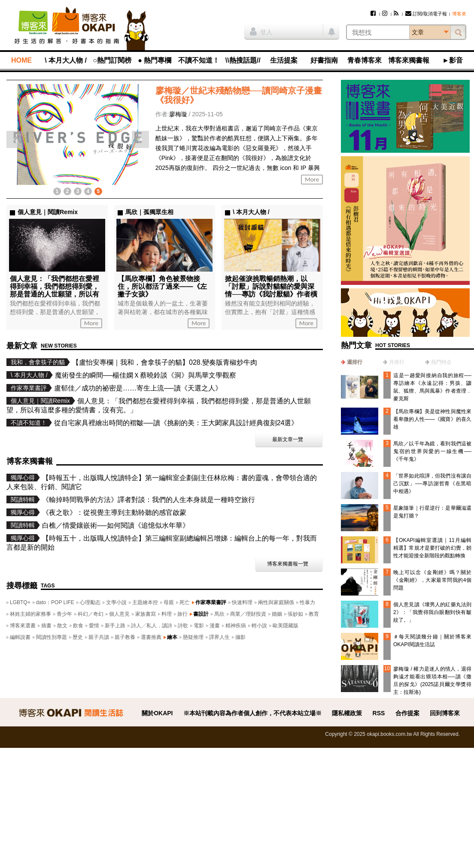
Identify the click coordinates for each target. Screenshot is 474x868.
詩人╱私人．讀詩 (152, 626)
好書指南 (324, 60)
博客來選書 (23, 626)
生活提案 (284, 60)
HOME (21, 60)
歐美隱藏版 (286, 626)
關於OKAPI (157, 713)
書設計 (201, 614)
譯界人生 (219, 637)
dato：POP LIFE (55, 602)
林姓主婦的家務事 (30, 614)
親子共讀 (99, 637)
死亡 (185, 602)
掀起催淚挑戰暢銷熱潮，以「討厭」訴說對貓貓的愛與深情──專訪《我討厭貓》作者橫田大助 (271, 290)
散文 (62, 626)
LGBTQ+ (20, 602)
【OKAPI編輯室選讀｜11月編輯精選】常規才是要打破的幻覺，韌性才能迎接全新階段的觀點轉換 (432, 548)
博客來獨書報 (409, 60)
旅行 (182, 614)
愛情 (94, 626)
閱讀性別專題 (52, 637)
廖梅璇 (178, 114)
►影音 (453, 60)
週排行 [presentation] (355, 362)
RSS (379, 713)
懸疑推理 (193, 637)
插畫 (46, 626)
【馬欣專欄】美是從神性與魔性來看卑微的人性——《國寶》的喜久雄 (432, 419)
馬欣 (219, 614)
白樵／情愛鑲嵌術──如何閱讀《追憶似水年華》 (116, 525)
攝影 (240, 637)
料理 (167, 614)
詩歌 (183, 626)
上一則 (15, 139)
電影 (199, 626)
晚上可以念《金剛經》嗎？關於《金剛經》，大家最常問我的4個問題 (432, 580)
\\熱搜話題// (243, 60)
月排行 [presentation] (397, 362)
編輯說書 (20, 637)
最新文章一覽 (288, 439)
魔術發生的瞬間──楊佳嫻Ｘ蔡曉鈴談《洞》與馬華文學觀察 (146, 375)
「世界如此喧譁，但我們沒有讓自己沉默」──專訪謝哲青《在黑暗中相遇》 (432, 484)
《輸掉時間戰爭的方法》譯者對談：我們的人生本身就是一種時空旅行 (149, 500)
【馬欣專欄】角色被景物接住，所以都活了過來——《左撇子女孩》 (162, 286)
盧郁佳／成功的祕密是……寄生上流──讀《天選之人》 (138, 388)
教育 (314, 614)
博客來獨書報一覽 (288, 564)
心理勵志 (90, 602)
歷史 (78, 637)
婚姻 (277, 614)
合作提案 (407, 713)
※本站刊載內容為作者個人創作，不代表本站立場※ (252, 713)
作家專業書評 (211, 602)
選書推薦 (151, 637)
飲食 (78, 626)
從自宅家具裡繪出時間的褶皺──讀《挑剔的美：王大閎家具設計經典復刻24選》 (176, 423)
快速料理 (242, 602)
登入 (261, 31)
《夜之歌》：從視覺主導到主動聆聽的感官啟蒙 (114, 513)
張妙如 (295, 614)
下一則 (140, 139)
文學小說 (116, 602)
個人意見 (119, 614)
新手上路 (115, 626)
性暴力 (307, 602)
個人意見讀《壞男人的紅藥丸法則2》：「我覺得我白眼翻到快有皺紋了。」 (432, 612)
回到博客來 (445, 713)
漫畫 (215, 626)
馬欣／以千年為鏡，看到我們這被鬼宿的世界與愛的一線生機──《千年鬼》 (432, 451)
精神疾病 (236, 626)
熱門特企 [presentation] (441, 362)
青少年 (64, 614)
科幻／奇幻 (91, 614)
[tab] (352, 362)
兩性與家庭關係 (276, 602)
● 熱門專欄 (155, 60)
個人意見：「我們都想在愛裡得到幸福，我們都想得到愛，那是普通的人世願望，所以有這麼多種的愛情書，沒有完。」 (55, 294)
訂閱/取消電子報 (426, 14)
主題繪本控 (145, 602)
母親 (169, 602)
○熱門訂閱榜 (112, 60)
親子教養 (125, 637)
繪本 (172, 637)
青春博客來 (365, 60)
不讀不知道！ (199, 60)
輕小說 (259, 626)
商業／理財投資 (248, 614)
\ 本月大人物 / (66, 60)
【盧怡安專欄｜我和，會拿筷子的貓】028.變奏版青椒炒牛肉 (165, 362)
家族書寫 (146, 614)
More (312, 179)
